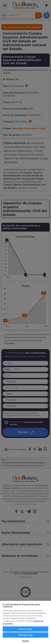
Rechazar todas (26, 635)
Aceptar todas (26, 629)
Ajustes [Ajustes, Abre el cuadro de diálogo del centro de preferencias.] (26, 641)
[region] (26, 622)
